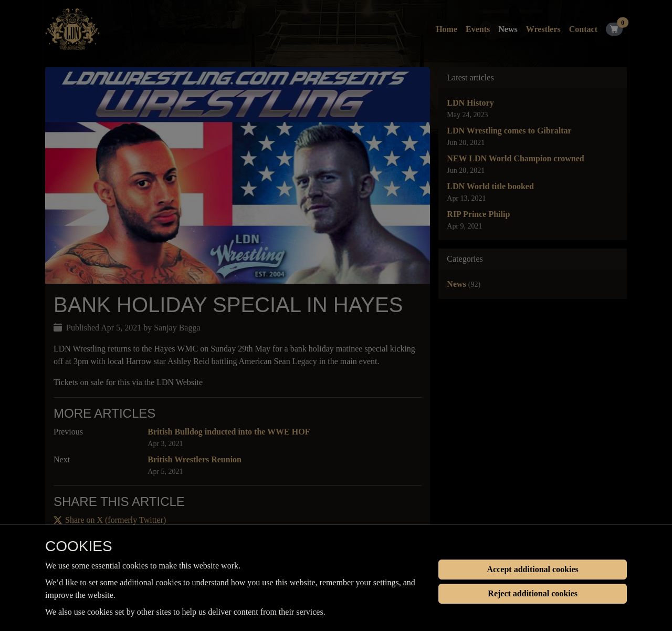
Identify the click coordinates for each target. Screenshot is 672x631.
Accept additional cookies (533, 569)
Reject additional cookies (533, 593)
